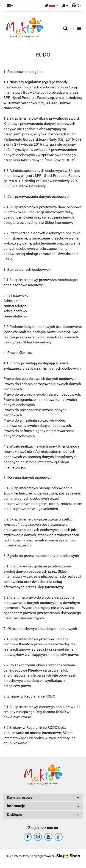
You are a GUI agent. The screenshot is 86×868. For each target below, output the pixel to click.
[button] (76, 6)
